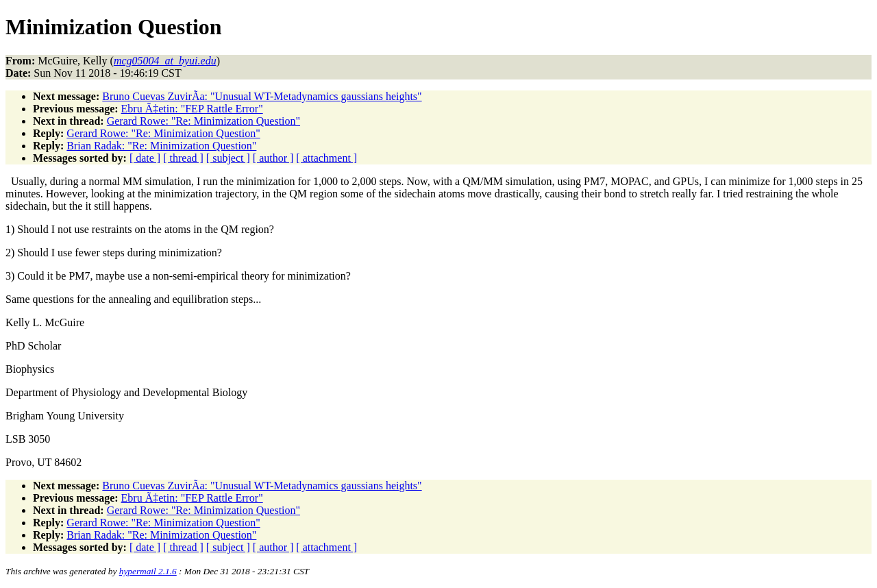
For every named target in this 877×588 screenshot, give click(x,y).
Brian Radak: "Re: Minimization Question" (161, 146)
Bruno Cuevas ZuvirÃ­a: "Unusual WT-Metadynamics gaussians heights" (262, 96)
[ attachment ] (326, 158)
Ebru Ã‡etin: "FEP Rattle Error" (192, 109)
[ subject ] (228, 158)
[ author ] (273, 158)
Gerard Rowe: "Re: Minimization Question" (203, 121)
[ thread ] (183, 158)
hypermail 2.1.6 (148, 571)
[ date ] (145, 158)
